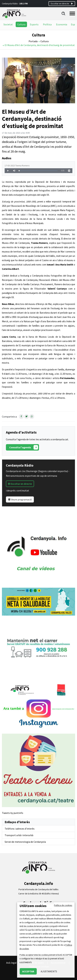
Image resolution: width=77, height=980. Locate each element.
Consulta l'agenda (24, 447)
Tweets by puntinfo (13, 813)
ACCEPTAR (28, 971)
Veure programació (20, 499)
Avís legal (11, 963)
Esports (34, 24)
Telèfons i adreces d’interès (20, 829)
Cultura (21, 24)
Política (47, 24)
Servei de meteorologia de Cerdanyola (25, 842)
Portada (33, 41)
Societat (8, 24)
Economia (62, 24)
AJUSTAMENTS (49, 971)
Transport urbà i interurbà (19, 835)
